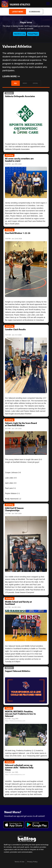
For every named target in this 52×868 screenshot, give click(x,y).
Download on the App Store (14, 825)
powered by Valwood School (27, 839)
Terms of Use (19, 862)
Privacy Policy (32, 862)
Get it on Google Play (37, 825)
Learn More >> (11, 76)
